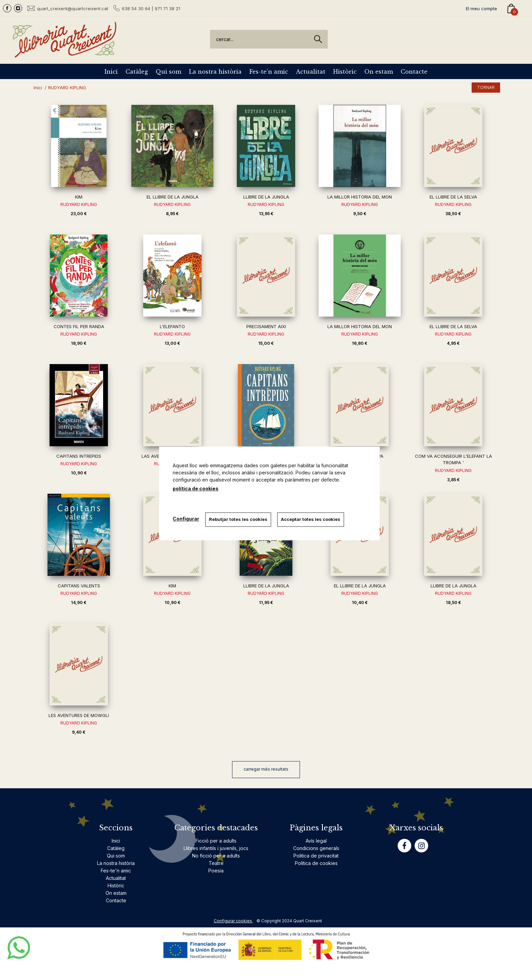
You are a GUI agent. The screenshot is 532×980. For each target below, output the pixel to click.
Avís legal (316, 841)
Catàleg (137, 72)
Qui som (168, 72)
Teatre (216, 863)
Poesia (216, 871)
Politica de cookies (316, 863)
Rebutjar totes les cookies (239, 519)
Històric (345, 72)
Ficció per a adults (216, 841)
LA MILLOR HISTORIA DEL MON (360, 197)
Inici (111, 72)
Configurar (186, 519)
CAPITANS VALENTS (79, 586)
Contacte (414, 72)
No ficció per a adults (216, 856)
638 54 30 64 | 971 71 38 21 (151, 8)
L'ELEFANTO (172, 326)
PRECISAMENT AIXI (266, 326)
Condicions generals (316, 848)
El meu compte (481, 8)
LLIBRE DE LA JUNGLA (266, 197)
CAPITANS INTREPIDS (79, 456)
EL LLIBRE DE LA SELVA (453, 197)
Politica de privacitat (316, 856)
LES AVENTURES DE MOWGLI (79, 715)
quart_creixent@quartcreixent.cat (73, 8)
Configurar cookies (233, 921)
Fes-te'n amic (269, 72)
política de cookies (196, 488)
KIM (79, 197)
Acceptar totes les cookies (312, 519)
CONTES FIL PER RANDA (79, 326)
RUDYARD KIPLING (79, 204)
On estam (379, 72)
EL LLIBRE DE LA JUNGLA (173, 197)
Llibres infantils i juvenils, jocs (216, 848)
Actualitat (311, 72)
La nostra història (215, 72)
